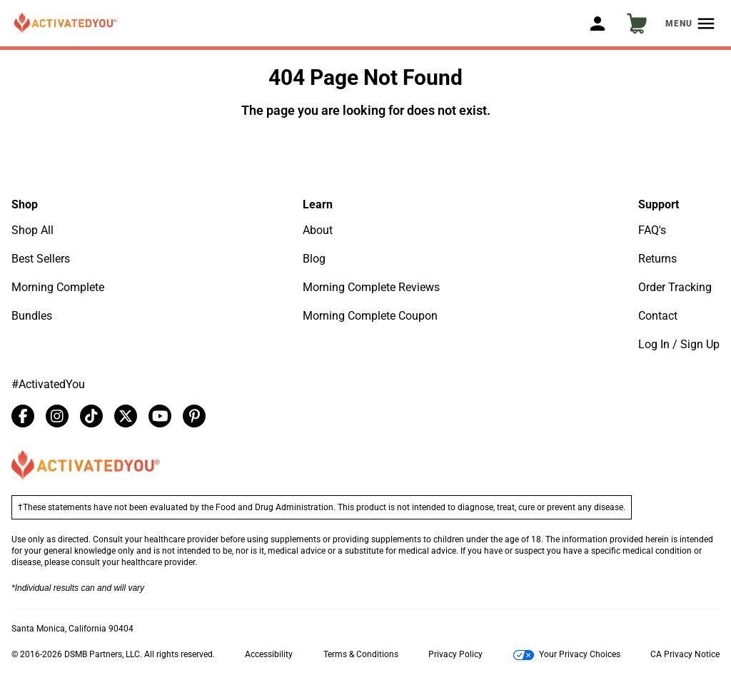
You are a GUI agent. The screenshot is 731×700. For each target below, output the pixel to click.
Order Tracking (675, 287)
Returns (657, 259)
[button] (66, 24)
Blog (314, 259)
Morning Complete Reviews (371, 287)
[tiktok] (91, 416)
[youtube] (160, 416)
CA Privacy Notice (685, 654)
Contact (658, 316)
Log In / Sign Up (679, 344)
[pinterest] (194, 416)
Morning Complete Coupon (370, 316)
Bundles (32, 316)
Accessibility (269, 654)
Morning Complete (58, 287)
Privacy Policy (455, 654)
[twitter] (126, 416)
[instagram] (57, 416)
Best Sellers (41, 259)
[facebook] (23, 416)
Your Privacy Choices (567, 655)
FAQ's (652, 230)
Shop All (32, 230)
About (318, 230)
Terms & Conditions (361, 654)
